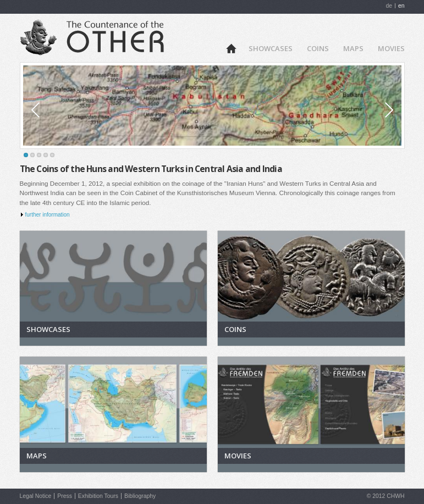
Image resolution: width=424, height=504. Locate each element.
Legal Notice (36, 496)
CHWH (395, 496)
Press (65, 496)
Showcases (271, 48)
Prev (48, 110)
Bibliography (140, 496)
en (401, 6)
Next (377, 110)
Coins (318, 48)
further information (48, 215)
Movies (391, 48)
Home (231, 48)
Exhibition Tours (98, 496)
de (389, 6)
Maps (353, 48)
